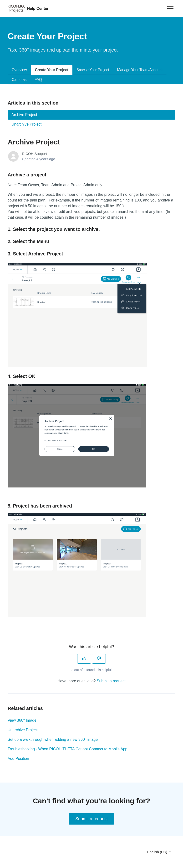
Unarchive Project (23, 730)
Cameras (19, 80)
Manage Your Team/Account (140, 70)
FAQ (38, 80)
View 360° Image (22, 720)
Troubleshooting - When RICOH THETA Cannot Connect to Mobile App (67, 749)
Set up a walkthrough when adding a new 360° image (53, 739)
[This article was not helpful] (99, 659)
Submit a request (111, 681)
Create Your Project (51, 70)
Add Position (18, 759)
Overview (19, 70)
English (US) (160, 852)
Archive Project (24, 115)
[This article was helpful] (84, 659)
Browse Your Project (93, 70)
